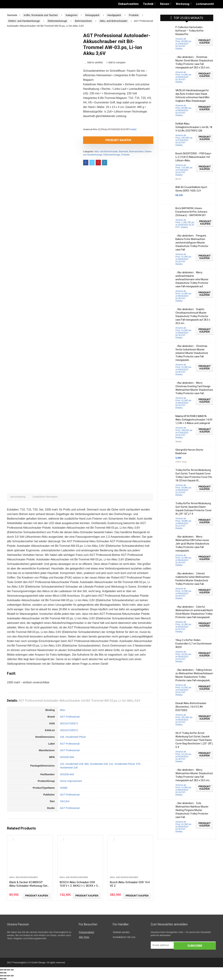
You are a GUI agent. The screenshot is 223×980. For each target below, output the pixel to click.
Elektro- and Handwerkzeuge (24, 21)
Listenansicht (205, 4)
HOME (64, 789)
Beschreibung (18, 497)
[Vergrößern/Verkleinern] (12, 971)
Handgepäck (114, 15)
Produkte (134, 15)
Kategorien (72, 15)
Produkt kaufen (103, 140)
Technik (148, 4)
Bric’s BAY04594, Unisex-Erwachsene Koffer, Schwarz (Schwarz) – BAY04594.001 (191, 212)
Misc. (63, 711)
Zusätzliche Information (47, 497)
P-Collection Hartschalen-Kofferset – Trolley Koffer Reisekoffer (190, 31)
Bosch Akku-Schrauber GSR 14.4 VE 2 (129, 885)
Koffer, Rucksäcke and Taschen (41, 15)
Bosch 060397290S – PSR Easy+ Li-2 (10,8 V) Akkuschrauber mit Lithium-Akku (193, 157)
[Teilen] (5, 971)
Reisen (165, 4)
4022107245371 (69, 724)
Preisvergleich (86, 933)
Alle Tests (84, 938)
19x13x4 (65, 802)
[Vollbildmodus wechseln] (8, 971)
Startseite (12, 15)
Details (133, 129)
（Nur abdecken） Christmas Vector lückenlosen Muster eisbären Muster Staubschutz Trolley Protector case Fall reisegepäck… (192, 353)
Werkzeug (183, 4)
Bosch (178, 179)
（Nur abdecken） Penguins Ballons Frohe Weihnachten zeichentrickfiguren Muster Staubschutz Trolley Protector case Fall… (192, 243)
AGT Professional (70, 718)
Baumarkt (123, 152)
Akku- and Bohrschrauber (114, 21)
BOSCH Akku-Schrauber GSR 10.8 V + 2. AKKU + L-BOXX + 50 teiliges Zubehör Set (79, 886)
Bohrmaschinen (83, 21)
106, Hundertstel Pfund (73, 738)
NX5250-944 (67, 758)
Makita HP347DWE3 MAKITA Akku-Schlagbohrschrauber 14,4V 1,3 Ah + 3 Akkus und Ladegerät (194, 420)
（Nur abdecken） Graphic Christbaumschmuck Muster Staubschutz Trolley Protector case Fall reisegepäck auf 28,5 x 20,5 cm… (193, 316)
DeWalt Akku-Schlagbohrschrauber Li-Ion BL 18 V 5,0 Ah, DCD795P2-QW (194, 127)
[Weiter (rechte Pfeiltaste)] (5, 974)
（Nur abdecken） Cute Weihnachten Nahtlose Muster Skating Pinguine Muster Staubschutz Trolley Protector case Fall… (192, 810)
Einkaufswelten (128, 4)
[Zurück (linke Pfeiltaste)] (1, 974)
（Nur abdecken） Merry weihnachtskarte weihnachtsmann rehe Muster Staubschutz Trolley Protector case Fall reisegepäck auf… (192, 279)
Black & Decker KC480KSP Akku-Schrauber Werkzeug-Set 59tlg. (28, 886)
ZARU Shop (181, 462)
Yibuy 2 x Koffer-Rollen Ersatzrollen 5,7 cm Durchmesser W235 (194, 644)
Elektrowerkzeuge (57, 21)
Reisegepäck (92, 15)
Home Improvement (71, 782)
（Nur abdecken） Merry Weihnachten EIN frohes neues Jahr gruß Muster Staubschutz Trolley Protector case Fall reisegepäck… (192, 544)
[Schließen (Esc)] (1, 971)
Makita (178, 442)
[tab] (18, 497)
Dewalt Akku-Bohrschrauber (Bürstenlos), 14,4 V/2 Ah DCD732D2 (191, 707)
